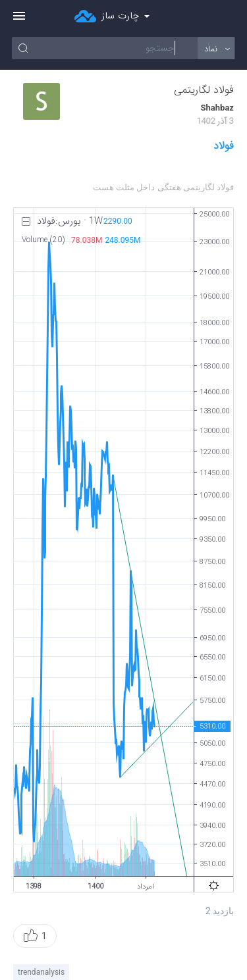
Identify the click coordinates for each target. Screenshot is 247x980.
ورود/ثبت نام (228, 17)
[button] (35, 936)
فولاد (224, 146)
